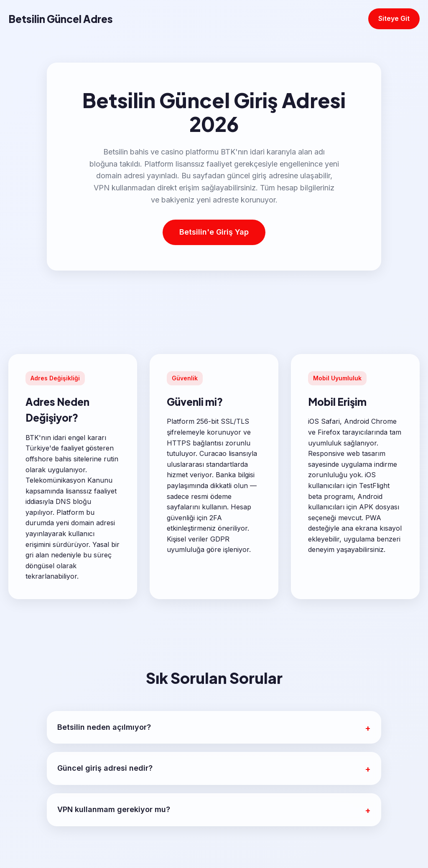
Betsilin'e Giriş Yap (214, 232)
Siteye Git (394, 18)
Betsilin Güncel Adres (61, 19)
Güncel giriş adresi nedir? (105, 768)
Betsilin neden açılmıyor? (104, 727)
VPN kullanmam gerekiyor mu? (114, 809)
